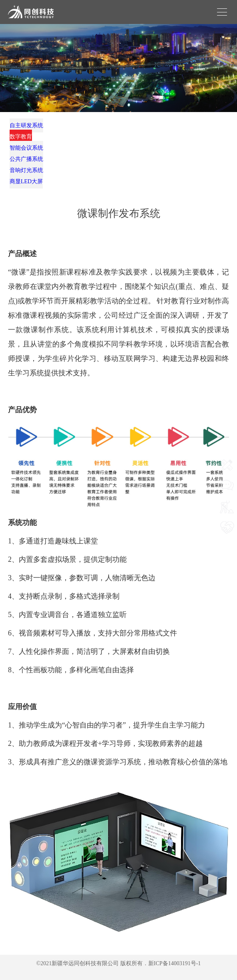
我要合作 (227, 541)
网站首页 (227, 458)
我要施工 (227, 520)
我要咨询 (227, 499)
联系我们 (227, 478)
